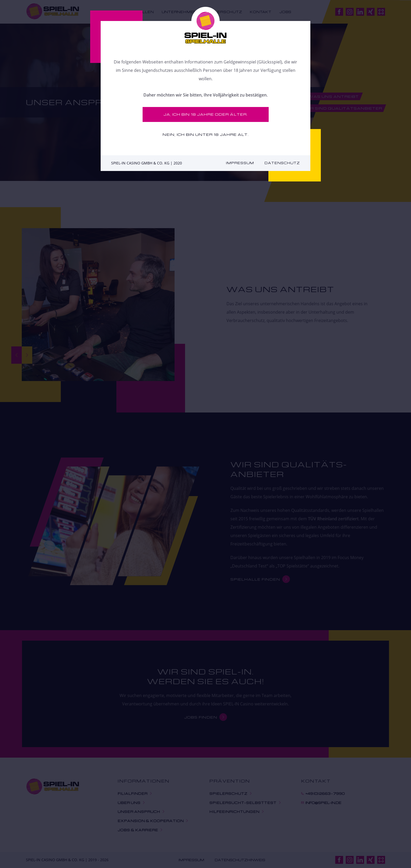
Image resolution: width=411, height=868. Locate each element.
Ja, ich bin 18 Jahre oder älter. (206, 114)
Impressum (240, 163)
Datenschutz (282, 163)
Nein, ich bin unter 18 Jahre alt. (206, 134)
